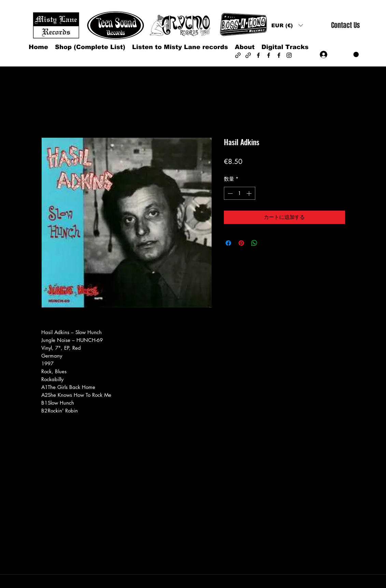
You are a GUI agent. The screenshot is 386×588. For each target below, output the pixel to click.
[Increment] (250, 193)
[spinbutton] (239, 193)
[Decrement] (230, 193)
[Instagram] (289, 55)
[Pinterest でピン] (241, 243)
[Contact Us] (345, 25)
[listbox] (287, 25)
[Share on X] (267, 243)
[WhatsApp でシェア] (254, 243)
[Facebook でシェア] (228, 243)
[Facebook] (258, 55)
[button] (287, 25)
